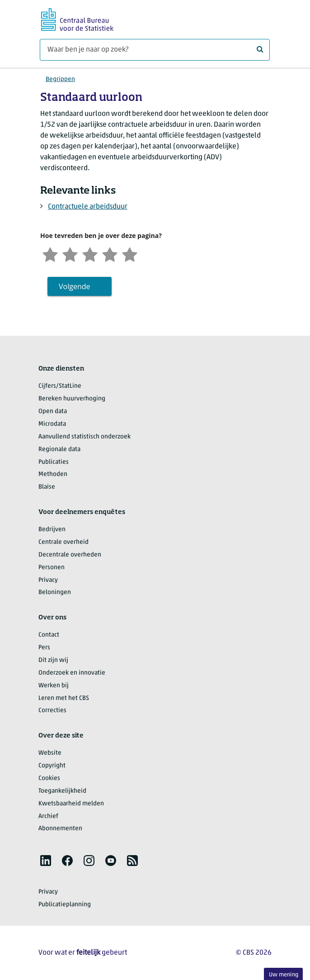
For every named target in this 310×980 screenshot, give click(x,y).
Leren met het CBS (64, 698)
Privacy (48, 580)
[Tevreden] (110, 254)
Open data (53, 412)
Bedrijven (52, 530)
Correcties (52, 711)
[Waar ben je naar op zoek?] (155, 50)
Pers (44, 648)
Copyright (52, 766)
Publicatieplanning (65, 905)
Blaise (47, 487)
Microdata (52, 424)
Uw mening (284, 975)
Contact (49, 635)
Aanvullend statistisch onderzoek (85, 437)
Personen (52, 568)
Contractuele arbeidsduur (88, 207)
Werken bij (54, 686)
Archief (48, 816)
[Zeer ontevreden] (50, 254)
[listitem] (46, 861)
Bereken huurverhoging (72, 399)
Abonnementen (60, 829)
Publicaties (54, 462)
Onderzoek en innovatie (72, 673)
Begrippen (60, 79)
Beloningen (55, 592)
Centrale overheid (63, 542)
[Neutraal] (90, 254)
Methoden (53, 474)
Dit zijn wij (53, 660)
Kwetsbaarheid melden (71, 804)
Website (50, 753)
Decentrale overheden (70, 555)
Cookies (49, 778)
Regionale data (59, 450)
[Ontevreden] (70, 254)
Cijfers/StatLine (60, 386)
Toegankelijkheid (62, 791)
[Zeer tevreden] (130, 254)
